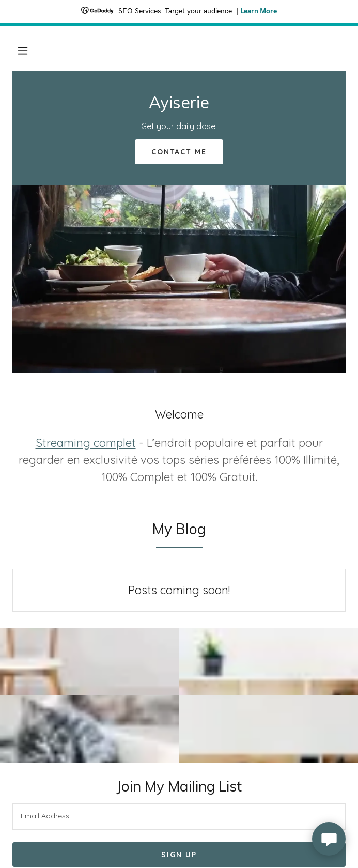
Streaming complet (86, 443)
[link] (179, 105)
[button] (23, 51)
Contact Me (179, 152)
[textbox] (179, 817)
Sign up (179, 855)
